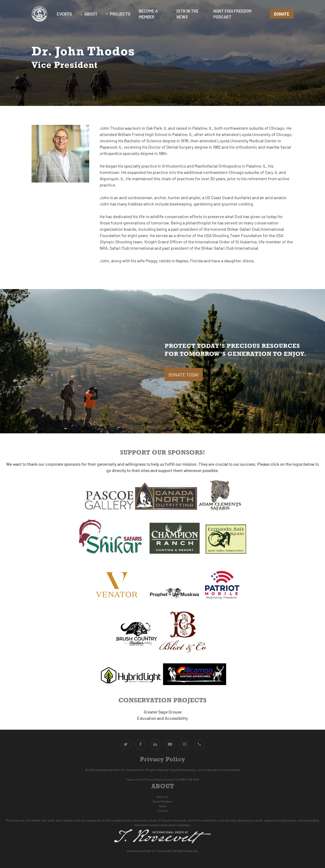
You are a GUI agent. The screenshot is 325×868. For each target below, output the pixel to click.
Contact (162, 811)
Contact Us (171, 779)
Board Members (163, 801)
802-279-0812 (190, 779)
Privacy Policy (153, 779)
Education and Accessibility (162, 718)
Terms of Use (134, 779)
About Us (162, 797)
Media (162, 806)
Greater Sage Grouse (163, 712)
